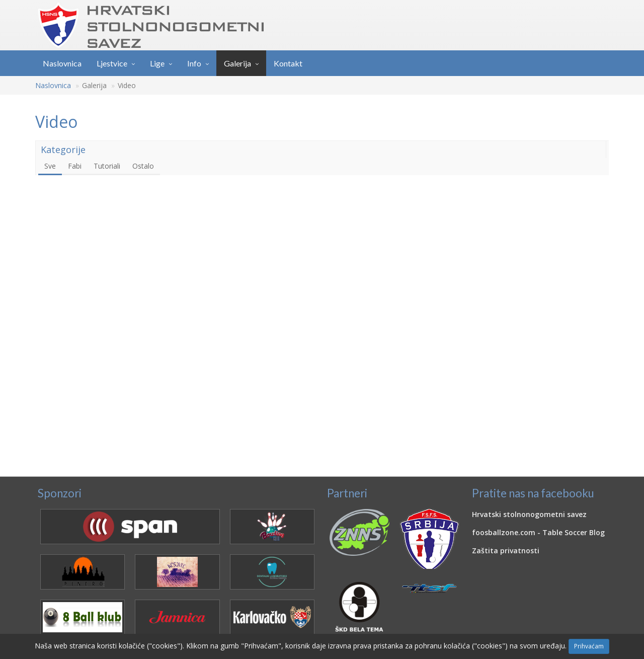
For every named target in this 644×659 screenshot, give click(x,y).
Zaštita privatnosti (506, 551)
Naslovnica (62, 63)
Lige (157, 63)
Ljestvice (112, 63)
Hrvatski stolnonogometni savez (529, 514)
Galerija (237, 63)
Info (194, 63)
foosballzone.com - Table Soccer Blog (538, 532)
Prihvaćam (589, 646)
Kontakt (288, 63)
